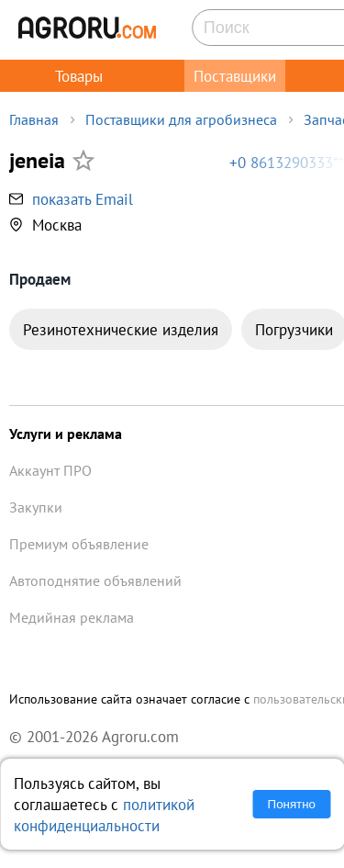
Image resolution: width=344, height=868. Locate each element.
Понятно (292, 804)
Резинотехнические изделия (121, 329)
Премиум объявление (79, 544)
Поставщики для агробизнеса (181, 119)
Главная (34, 119)
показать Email (83, 199)
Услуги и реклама (66, 434)
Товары (79, 76)
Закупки (36, 507)
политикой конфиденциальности (104, 815)
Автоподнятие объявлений (95, 581)
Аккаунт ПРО (50, 470)
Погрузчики (294, 329)
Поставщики (235, 76)
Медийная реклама (72, 617)
